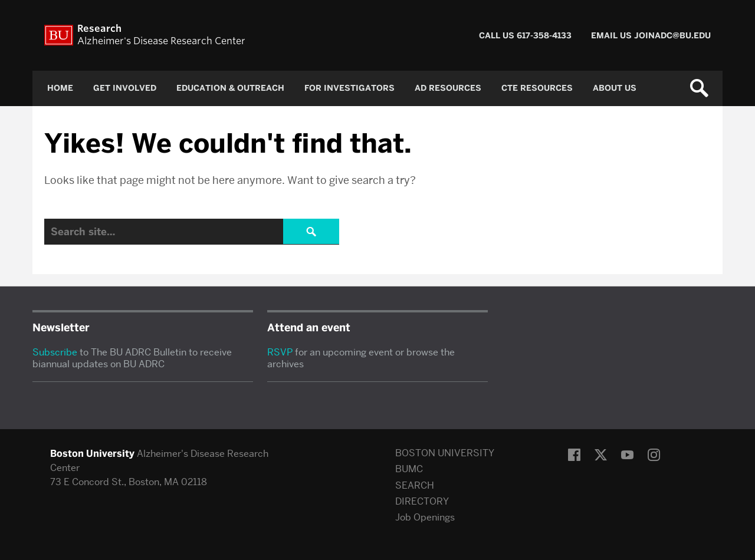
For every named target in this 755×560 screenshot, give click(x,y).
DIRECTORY (422, 501)
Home (60, 88)
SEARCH (415, 485)
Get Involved (125, 88)
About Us (615, 88)
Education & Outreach (230, 88)
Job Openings (425, 517)
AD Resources (448, 88)
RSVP (280, 352)
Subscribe (55, 352)
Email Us (613, 36)
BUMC (409, 469)
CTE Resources (537, 88)
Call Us (498, 36)
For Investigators (349, 88)
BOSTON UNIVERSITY (445, 453)
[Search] (192, 232)
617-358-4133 (544, 36)
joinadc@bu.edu (672, 36)
